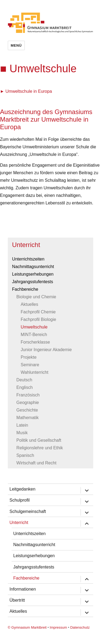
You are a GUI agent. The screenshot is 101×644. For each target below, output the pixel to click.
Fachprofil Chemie (38, 312)
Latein (22, 425)
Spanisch (25, 455)
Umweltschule (34, 327)
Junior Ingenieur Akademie (46, 350)
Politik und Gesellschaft (39, 440)
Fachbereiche (25, 289)
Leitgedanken (22, 489)
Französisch (28, 395)
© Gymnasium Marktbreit (27, 627)
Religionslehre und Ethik (40, 448)
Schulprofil (20, 500)
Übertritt (17, 600)
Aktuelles (29, 304)
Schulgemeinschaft (28, 511)
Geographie (28, 403)
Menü (16, 45)
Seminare (30, 365)
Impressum (58, 627)
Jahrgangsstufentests (33, 282)
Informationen (23, 589)
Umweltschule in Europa (29, 91)
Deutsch (24, 380)
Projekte (29, 357)
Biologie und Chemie (36, 297)
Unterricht (26, 245)
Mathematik (28, 418)
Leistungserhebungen (33, 274)
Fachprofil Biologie (39, 319)
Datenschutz (80, 627)
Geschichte (27, 410)
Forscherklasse (35, 342)
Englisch (25, 387)
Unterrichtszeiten (28, 259)
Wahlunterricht (35, 372)
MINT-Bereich (34, 335)
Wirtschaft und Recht (36, 463)
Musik (22, 433)
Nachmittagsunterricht (33, 267)
